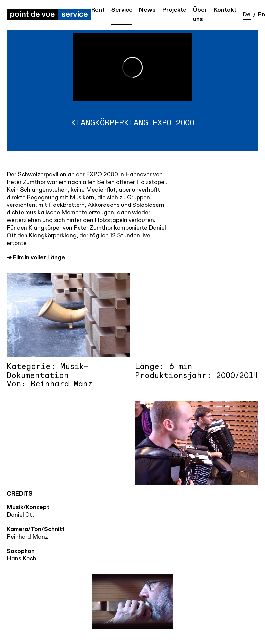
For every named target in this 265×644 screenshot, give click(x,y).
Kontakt (225, 10)
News (147, 10)
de (247, 14)
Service (122, 10)
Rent (98, 10)
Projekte (174, 10)
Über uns (200, 14)
